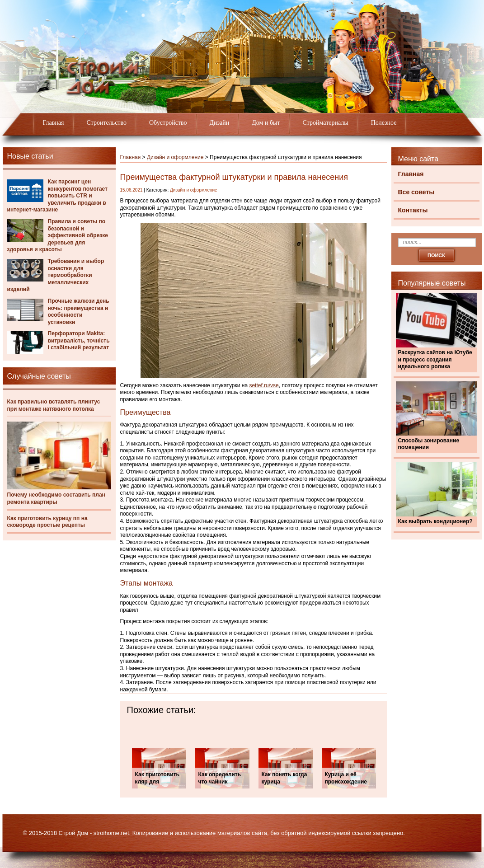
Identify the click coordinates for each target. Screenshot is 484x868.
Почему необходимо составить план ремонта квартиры (56, 498)
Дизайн (220, 123)
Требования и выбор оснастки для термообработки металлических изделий (56, 275)
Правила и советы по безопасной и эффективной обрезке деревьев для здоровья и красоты (58, 235)
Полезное (384, 123)
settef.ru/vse (264, 385)
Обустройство (168, 123)
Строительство (107, 123)
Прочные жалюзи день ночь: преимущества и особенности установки (79, 312)
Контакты (413, 210)
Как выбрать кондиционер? (435, 521)
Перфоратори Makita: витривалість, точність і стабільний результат (79, 340)
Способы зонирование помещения (429, 444)
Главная (54, 123)
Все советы (416, 192)
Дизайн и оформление (175, 157)
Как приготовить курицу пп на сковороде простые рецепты (47, 522)
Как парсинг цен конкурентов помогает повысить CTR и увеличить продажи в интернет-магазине (58, 196)
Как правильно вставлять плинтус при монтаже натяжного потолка (54, 405)
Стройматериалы (326, 123)
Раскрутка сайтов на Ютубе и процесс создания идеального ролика (435, 359)
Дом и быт (266, 123)
